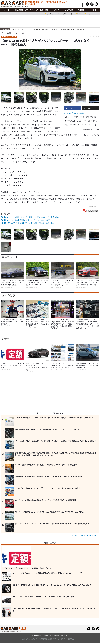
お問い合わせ (64, 635)
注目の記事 (19, 10)
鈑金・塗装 (44, 10)
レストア (56, 10)
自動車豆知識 (81, 29)
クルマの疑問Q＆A (67, 29)
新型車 (6, 339)
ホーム (7, 10)
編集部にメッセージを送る (91, 129)
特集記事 (81, 10)
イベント (93, 10)
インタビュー (90, 14)
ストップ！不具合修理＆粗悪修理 (38, 29)
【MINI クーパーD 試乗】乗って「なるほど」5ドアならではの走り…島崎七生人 (31, 217)
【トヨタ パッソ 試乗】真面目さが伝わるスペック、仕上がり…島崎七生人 (29, 220)
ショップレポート (17, 29)
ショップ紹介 (68, 10)
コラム (79, 14)
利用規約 (46, 635)
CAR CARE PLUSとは (36, 635)
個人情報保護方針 (55, 635)
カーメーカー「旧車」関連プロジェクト (59, 14)
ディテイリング (32, 10)
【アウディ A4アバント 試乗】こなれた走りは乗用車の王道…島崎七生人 (29, 223)
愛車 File (55, 29)
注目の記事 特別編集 (75, 113)
